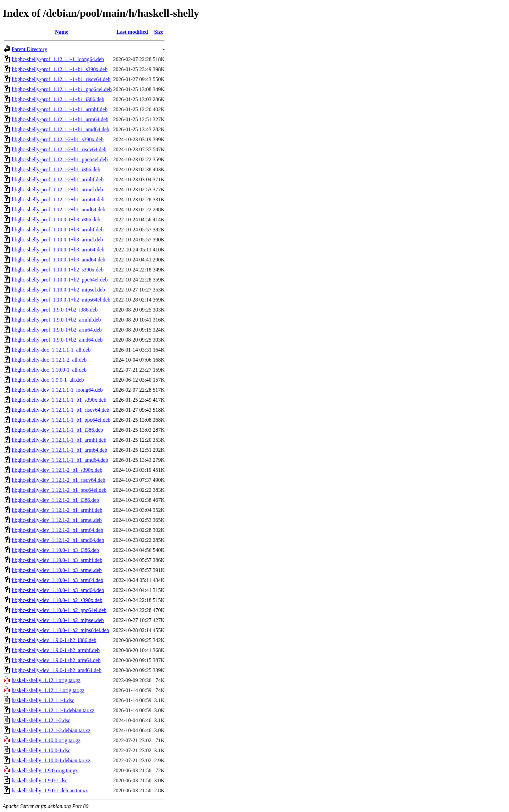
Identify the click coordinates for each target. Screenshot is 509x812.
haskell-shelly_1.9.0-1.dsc (40, 780)
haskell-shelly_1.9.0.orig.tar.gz (45, 770)
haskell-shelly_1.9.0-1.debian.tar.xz (50, 790)
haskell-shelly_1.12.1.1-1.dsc (43, 700)
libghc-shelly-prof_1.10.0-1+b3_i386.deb (56, 220)
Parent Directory (29, 49)
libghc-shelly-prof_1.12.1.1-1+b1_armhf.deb (60, 109)
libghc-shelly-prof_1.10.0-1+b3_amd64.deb (59, 260)
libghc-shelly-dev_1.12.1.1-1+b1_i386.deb (57, 430)
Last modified (132, 32)
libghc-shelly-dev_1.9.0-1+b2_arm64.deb (56, 660)
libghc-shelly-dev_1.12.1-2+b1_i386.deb (55, 500)
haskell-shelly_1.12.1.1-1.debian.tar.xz (53, 710)
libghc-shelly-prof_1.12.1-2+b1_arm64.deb (58, 199)
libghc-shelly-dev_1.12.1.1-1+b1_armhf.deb (59, 440)
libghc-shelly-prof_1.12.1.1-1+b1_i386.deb (58, 99)
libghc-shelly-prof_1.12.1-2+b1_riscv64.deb (59, 149)
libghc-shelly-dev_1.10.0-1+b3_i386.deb (55, 550)
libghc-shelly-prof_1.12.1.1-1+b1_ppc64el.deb (62, 89)
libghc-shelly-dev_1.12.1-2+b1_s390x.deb (57, 470)
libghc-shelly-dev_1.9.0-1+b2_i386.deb (54, 640)
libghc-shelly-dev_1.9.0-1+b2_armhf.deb (56, 650)
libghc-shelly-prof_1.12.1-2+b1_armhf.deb (58, 179)
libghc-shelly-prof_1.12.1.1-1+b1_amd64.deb (61, 129)
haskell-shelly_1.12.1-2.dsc (41, 720)
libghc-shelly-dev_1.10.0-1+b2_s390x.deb (57, 600)
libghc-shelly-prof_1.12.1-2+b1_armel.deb (57, 189)
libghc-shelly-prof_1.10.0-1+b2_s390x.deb (58, 270)
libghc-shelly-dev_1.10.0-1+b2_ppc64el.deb (59, 610)
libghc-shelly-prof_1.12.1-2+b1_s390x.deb (58, 139)
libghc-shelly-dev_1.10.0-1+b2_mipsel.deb (58, 620)
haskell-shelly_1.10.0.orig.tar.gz (46, 740)
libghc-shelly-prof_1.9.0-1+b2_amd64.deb (57, 340)
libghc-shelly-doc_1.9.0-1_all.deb (48, 380)
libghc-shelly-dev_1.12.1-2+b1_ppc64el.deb (59, 490)
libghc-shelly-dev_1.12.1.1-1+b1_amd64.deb (60, 460)
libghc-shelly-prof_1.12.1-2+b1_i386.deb (56, 169)
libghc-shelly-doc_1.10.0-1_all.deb (49, 370)
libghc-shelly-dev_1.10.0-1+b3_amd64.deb (58, 590)
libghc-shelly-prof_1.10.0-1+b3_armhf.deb (58, 230)
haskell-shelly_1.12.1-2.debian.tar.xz (51, 730)
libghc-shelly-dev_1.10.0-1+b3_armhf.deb (57, 560)
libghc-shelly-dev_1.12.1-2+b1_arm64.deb (57, 530)
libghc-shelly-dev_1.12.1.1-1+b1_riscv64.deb (61, 410)
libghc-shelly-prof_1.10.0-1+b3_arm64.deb (58, 250)
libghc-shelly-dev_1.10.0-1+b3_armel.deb (57, 570)
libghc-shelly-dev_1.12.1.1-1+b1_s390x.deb (59, 400)
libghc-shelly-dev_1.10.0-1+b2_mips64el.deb (60, 630)
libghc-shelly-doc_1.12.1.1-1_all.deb (51, 350)
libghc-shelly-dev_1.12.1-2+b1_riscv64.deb (59, 480)
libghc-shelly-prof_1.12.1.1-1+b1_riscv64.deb (61, 79)
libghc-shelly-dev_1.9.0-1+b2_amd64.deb (57, 670)
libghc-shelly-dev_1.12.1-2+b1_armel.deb (57, 520)
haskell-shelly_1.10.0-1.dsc (41, 750)
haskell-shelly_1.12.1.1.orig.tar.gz (48, 690)
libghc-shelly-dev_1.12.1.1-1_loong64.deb (57, 390)
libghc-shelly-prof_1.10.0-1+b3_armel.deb (57, 240)
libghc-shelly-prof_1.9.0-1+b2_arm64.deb (57, 330)
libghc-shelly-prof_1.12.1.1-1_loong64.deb (58, 59)
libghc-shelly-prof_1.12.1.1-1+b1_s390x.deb (60, 69)
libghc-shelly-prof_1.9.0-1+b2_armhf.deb (56, 320)
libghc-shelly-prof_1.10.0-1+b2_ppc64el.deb (60, 280)
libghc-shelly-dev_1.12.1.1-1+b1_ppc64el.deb (61, 420)
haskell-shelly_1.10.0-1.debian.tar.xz (51, 760)
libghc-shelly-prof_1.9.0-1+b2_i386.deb (55, 310)
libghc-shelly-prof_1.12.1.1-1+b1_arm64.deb (60, 119)
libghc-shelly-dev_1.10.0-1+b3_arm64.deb (57, 580)
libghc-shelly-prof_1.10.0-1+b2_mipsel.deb (58, 290)
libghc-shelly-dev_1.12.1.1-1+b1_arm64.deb (59, 450)
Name (62, 32)
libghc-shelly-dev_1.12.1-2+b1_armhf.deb (57, 510)
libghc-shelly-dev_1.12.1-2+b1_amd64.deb (58, 540)
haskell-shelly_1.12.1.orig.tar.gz (46, 680)
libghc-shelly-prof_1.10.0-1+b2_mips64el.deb (61, 300)
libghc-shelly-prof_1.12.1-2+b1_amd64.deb (59, 210)
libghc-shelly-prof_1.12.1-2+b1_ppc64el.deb (60, 159)
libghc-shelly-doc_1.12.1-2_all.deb (49, 360)
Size (159, 32)
